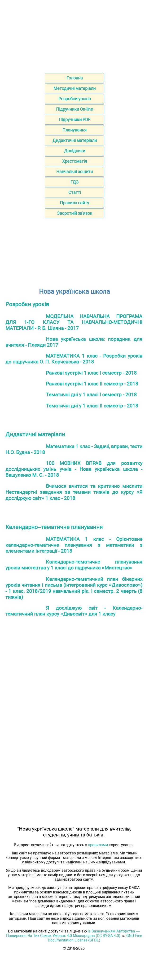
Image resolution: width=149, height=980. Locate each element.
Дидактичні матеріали (75, 140)
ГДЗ (74, 182)
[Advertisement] (74, 35)
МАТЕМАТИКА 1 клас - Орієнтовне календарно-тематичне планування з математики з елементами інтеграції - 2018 (74, 545)
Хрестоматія (75, 161)
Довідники (75, 151)
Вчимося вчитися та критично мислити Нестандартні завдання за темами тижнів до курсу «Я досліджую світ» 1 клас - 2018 (74, 492)
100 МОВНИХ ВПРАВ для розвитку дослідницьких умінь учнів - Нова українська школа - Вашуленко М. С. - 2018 (74, 469)
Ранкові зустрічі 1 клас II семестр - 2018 (92, 384)
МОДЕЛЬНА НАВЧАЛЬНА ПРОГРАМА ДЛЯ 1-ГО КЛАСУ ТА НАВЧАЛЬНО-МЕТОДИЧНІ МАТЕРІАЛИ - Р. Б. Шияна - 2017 (74, 322)
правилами (98, 845)
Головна (75, 78)
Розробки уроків (75, 99)
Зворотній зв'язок (75, 213)
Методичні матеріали (74, 88)
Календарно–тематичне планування (54, 527)
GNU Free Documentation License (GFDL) (95, 938)
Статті (75, 192)
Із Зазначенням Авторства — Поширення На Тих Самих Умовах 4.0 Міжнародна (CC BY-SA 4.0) (73, 933)
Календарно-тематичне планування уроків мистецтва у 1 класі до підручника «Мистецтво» (74, 565)
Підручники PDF (74, 120)
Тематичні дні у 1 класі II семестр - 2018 (92, 406)
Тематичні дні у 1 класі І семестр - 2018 (91, 395)
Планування (74, 130)
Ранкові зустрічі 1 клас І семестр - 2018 (91, 373)
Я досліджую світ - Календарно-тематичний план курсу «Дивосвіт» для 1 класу (74, 611)
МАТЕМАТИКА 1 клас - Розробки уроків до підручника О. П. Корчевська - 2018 (74, 359)
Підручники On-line (74, 109)
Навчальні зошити (74, 172)
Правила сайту (74, 203)
